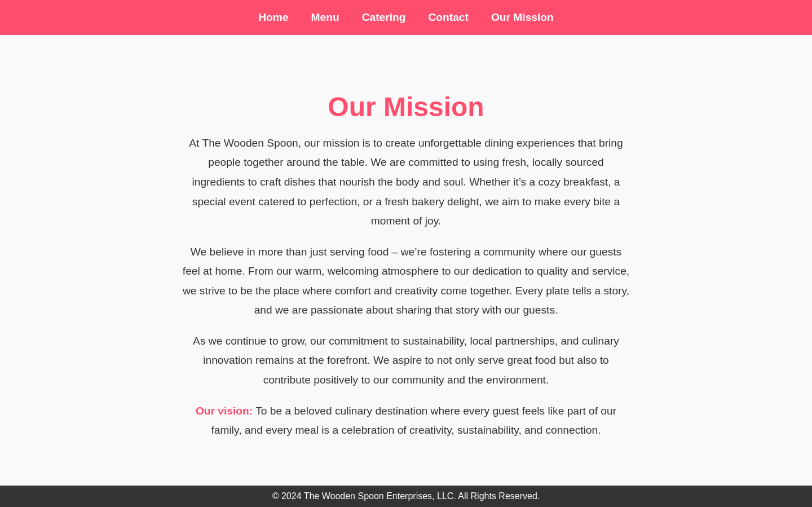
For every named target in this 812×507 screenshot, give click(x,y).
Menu (325, 17)
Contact (448, 17)
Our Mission (522, 17)
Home (273, 17)
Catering (384, 17)
